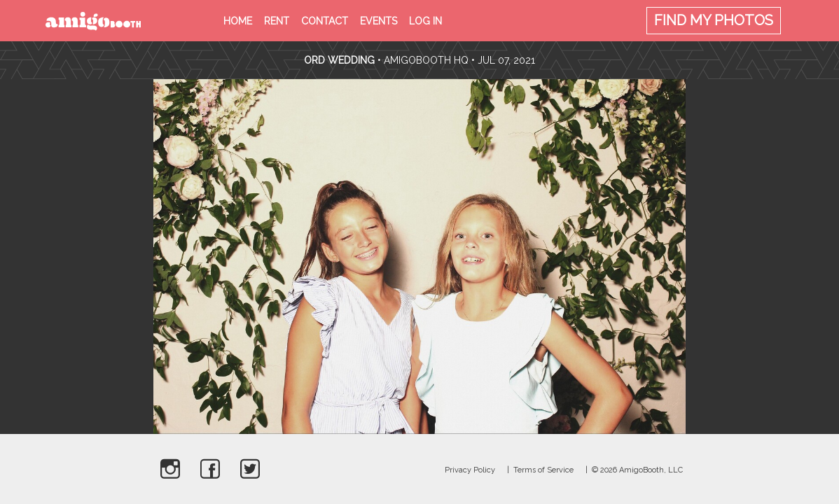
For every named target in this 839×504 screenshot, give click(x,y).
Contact (325, 21)
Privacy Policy (470, 470)
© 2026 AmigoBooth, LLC (637, 470)
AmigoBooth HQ (426, 60)
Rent (277, 21)
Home (238, 21)
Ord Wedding (339, 60)
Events (379, 21)
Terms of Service (543, 470)
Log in (425, 21)
